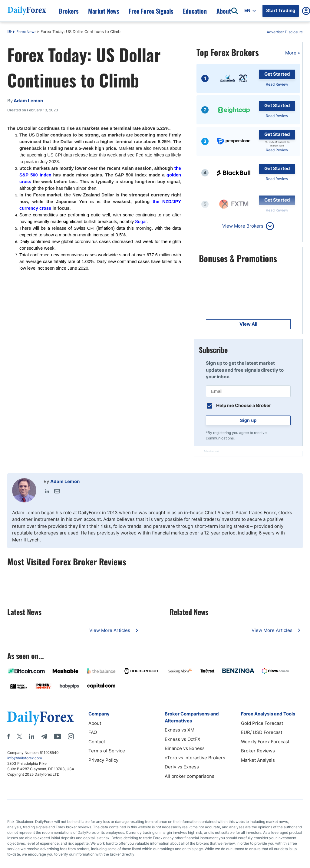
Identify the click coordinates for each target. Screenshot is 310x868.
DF (10, 32)
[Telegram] (44, 736)
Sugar (141, 222)
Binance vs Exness (185, 748)
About (95, 723)
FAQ (93, 732)
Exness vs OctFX (183, 739)
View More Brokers (243, 226)
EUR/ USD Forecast (262, 732)
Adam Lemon (65, 481)
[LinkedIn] (31, 736)
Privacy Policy (103, 760)
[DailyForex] (41, 718)
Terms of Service (107, 751)
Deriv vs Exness (182, 767)
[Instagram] (71, 736)
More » (293, 53)
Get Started (277, 74)
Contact (97, 742)
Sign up (248, 420)
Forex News (26, 32)
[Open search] (235, 11)
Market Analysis (258, 760)
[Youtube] (58, 736)
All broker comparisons (190, 776)
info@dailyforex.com (25, 758)
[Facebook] (9, 736)
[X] (19, 736)
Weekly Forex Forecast (265, 742)
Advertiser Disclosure (285, 32)
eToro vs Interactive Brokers (195, 758)
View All (248, 324)
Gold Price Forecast (262, 723)
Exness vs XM (180, 730)
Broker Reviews (258, 751)
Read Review (277, 84)
